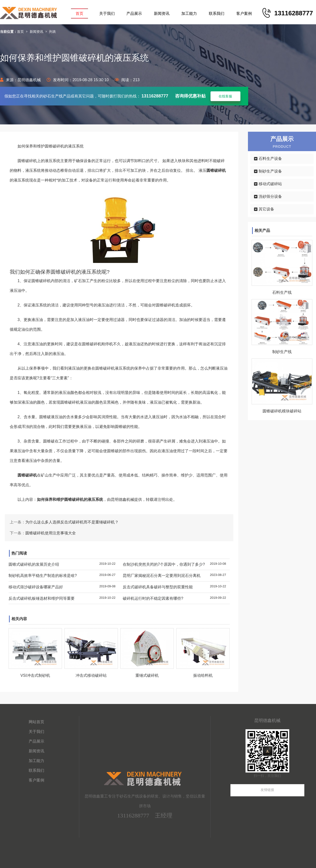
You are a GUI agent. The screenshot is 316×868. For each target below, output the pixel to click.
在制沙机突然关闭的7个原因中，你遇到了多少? (164, 564)
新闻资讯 (162, 13)
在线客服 (225, 96)
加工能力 (189, 13)
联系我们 (217, 13)
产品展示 (134, 13)
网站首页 (36, 722)
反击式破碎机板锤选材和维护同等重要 (42, 598)
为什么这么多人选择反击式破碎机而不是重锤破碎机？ (72, 522)
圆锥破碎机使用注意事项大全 (51, 533)
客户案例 (244, 13)
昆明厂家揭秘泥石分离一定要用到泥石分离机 (162, 576)
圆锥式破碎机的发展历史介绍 (34, 564)
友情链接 (267, 790)
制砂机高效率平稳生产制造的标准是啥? (43, 576)
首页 (79, 13)
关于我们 (107, 13)
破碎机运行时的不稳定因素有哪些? (153, 598)
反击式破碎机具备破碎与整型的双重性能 (158, 587)
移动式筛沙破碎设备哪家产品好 (36, 587)
